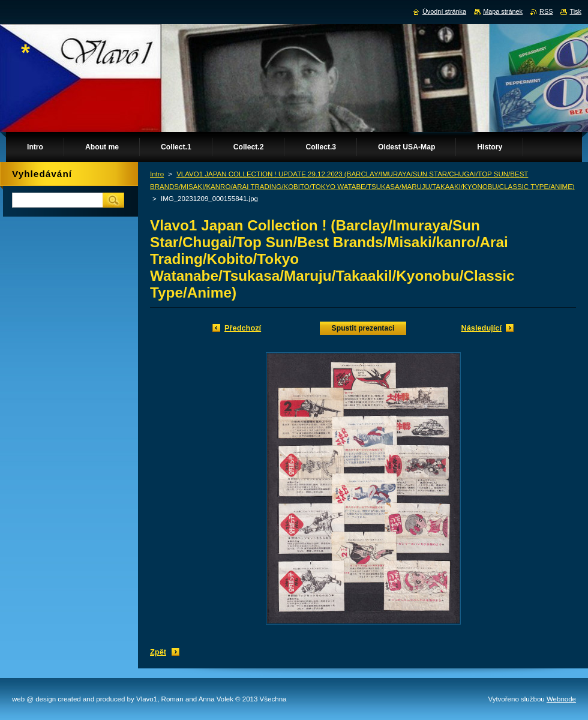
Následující (481, 328)
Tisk (575, 11)
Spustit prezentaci (363, 328)
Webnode (561, 699)
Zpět (158, 652)
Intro (157, 174)
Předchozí (243, 328)
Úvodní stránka (444, 11)
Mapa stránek (503, 11)
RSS (546, 11)
